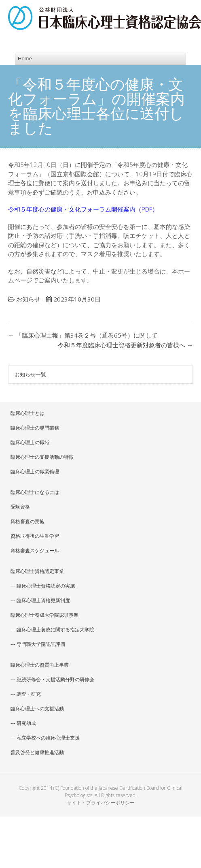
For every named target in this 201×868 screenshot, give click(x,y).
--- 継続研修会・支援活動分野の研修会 (52, 679)
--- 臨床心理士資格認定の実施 (43, 586)
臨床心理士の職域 (30, 442)
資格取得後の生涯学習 (35, 536)
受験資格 (20, 507)
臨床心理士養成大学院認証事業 (44, 615)
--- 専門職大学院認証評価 (38, 644)
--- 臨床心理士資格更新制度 (40, 600)
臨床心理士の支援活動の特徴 (42, 457)
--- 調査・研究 (26, 694)
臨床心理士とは (28, 413)
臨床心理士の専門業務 (35, 428)
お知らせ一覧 (30, 374)
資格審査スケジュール (35, 551)
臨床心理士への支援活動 (37, 709)
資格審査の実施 (28, 521)
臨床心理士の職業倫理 (35, 471)
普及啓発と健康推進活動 (37, 752)
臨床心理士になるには (35, 492)
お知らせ (28, 299)
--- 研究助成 (23, 723)
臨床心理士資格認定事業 (37, 571)
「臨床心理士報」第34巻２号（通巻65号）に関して (83, 335)
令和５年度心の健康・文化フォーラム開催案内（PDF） (83, 209)
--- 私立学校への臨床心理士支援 (45, 738)
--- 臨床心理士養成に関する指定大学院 (52, 630)
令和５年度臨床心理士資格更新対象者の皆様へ (125, 345)
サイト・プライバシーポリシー (101, 803)
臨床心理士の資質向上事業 (40, 665)
